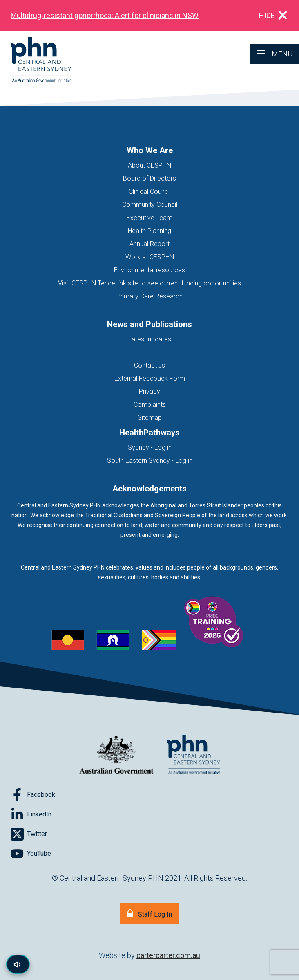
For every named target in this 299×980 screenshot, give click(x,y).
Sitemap (150, 418)
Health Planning (149, 231)
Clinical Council (150, 192)
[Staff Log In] (149, 914)
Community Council (150, 205)
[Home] (36, 60)
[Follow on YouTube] (31, 854)
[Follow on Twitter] (29, 834)
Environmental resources (149, 270)
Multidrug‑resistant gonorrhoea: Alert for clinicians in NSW (105, 15)
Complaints (150, 405)
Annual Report (149, 244)
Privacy (149, 391)
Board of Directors (149, 178)
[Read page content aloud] (18, 964)
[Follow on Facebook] (33, 795)
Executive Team (149, 218)
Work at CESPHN (150, 257)
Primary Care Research (149, 296)
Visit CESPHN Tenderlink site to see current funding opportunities (149, 283)
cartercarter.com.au (168, 955)
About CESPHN (149, 165)
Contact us (149, 365)
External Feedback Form (150, 378)
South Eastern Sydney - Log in (150, 461)
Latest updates (150, 339)
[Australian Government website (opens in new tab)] (116, 755)
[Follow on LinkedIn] (31, 814)
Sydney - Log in (150, 447)
